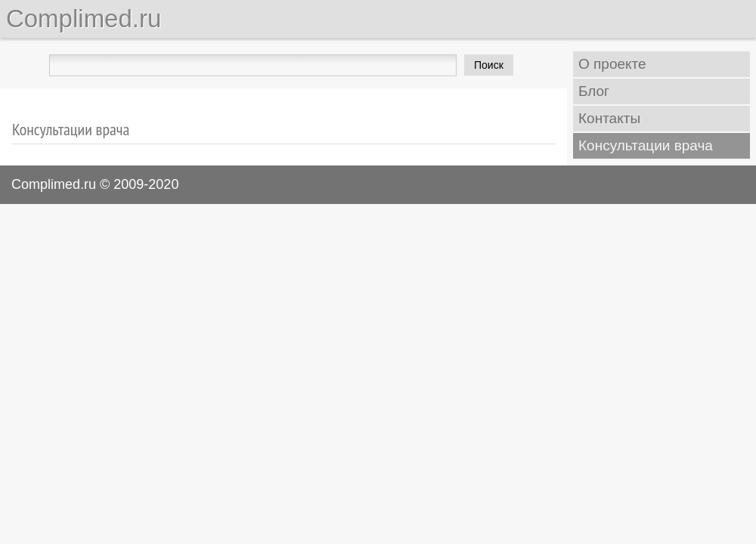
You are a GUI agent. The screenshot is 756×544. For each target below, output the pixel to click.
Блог (594, 91)
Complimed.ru (84, 19)
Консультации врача (646, 145)
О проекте (612, 64)
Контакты (609, 118)
